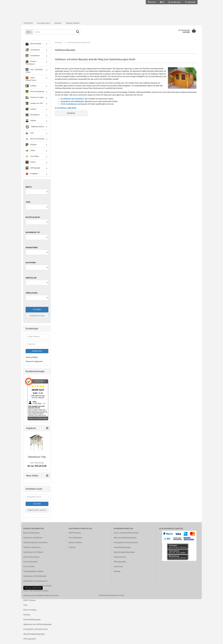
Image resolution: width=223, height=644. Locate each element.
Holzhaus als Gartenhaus (74, 102)
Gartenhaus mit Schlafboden (72, 104)
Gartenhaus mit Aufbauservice (36, 584)
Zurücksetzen (37, 318)
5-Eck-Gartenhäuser (69, 107)
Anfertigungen (33, 171)
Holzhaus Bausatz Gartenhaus (35, 545)
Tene (30, 136)
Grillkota (31, 89)
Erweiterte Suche (37, 513)
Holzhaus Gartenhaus (32, 550)
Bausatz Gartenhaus (32, 536)
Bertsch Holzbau (30, 613)
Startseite (28, 25)
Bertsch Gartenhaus (35, 142)
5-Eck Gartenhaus (31, 564)
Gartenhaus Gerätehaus (33, 540)
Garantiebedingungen (32, 622)
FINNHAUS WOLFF (35, 130)
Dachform (31, 265)
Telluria (31, 165)
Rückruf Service (73, 25)
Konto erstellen (32, 360)
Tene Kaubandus (75, 540)
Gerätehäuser (33, 59)
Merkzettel (190, 2)
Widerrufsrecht (120, 560)
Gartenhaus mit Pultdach (33, 555)
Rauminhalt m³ (33, 235)
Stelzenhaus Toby (37, 460)
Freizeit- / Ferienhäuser (31, 65)
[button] (162, 2)
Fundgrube (32, 176)
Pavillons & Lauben (35, 100)
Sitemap (117, 574)
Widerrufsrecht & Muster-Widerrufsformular (41, 598)
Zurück (71, 116)
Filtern (37, 312)
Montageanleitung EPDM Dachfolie (37, 588)
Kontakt (58, 25)
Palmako (31, 147)
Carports (31, 112)
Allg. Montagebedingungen (34, 637)
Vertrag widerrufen (33, 591)
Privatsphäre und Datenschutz (35, 632)
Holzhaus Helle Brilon (68, 111)
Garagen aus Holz (34, 106)
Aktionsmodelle (33, 47)
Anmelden (37, 354)
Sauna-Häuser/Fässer (31, 81)
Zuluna (30, 153)
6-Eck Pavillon (29, 569)
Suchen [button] (152, 2)
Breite (29, 190)
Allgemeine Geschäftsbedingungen (37, 627)
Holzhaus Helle (44, 25)
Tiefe (28, 205)
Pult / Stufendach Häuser (34, 73)
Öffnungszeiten (30, 642)
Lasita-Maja (32, 159)
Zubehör (31, 123)
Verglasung (32, 296)
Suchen (37, 507)
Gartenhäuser (33, 53)
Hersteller (31, 280)
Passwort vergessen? (34, 364)
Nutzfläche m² (33, 220)
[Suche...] (29, 34)
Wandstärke (32, 250)
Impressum (118, 569)
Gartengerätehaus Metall (33, 574)
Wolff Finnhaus (30, 603)
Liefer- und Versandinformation (36, 593)
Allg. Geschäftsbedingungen (125, 540)
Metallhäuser (33, 118)
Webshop (103, 598)
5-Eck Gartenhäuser (35, 94)
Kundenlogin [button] (175, 2)
